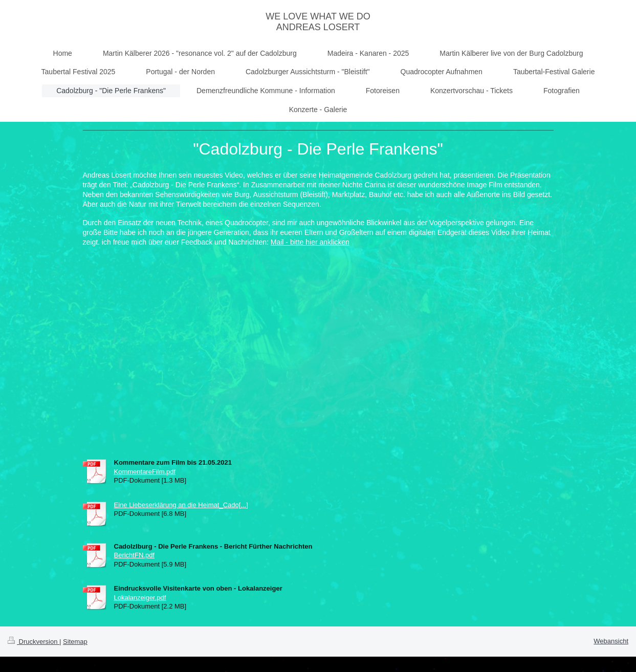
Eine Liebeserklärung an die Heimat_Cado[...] (181, 505)
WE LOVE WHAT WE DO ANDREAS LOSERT (318, 22)
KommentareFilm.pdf (145, 472)
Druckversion (34, 642)
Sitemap (75, 642)
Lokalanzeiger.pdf (140, 598)
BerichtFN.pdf (134, 555)
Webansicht (611, 641)
